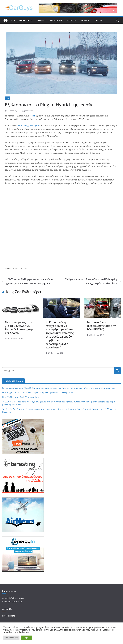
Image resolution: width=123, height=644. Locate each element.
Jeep (33, 116)
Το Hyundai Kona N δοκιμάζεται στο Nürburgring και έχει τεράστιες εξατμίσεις (93, 281)
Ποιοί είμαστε (9, 616)
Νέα (13, 20)
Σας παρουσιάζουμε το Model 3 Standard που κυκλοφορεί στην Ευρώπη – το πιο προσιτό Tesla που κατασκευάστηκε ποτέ (59, 388)
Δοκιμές (41, 20)
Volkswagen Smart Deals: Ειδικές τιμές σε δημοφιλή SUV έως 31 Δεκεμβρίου (38, 393)
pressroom (29, 111)
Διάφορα (85, 20)
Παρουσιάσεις (26, 20)
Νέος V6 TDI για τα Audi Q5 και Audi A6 (20, 397)
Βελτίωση (71, 20)
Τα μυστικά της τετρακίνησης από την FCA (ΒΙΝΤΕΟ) (101, 326)
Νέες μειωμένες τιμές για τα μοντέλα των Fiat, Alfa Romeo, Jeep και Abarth (19, 328)
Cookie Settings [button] (11, 638)
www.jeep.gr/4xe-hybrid (29, 126)
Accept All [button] (26, 638)
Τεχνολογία (56, 20)
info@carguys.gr (17, 598)
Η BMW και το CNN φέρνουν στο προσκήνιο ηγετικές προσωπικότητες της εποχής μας (27, 281)
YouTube (98, 20)
